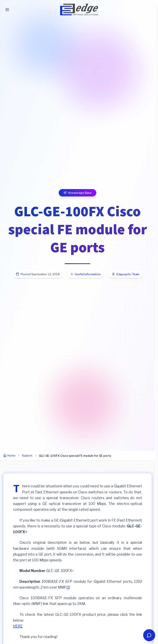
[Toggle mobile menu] (7, 10)
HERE (18, 626)
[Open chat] (149, 635)
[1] (68, 587)
